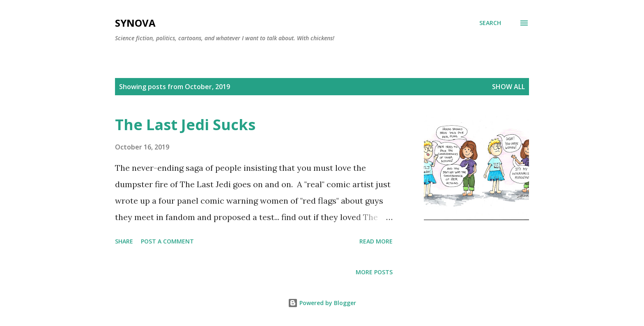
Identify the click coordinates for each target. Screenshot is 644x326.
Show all (508, 87)
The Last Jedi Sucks (185, 125)
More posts (374, 272)
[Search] (490, 23)
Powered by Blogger (322, 303)
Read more (376, 241)
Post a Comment (167, 241)
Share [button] (124, 241)
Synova (135, 23)
